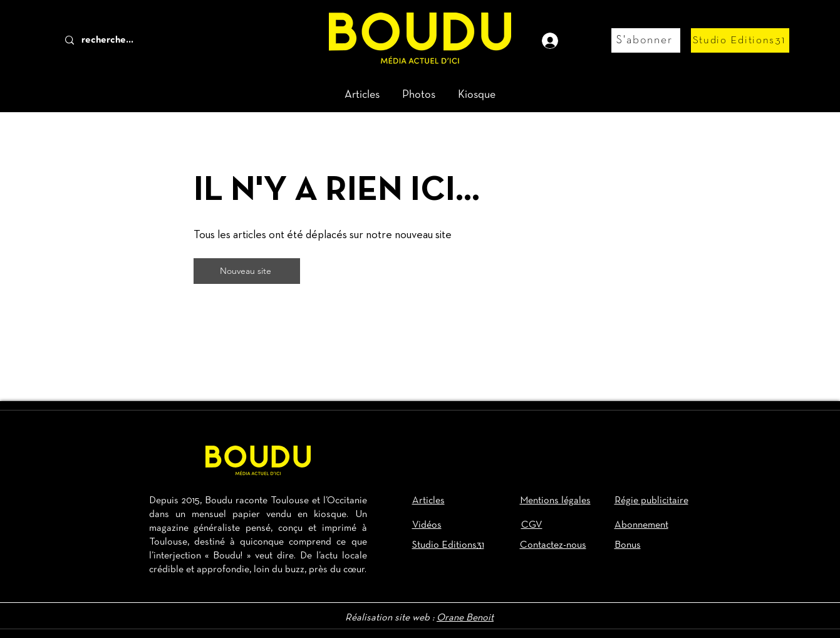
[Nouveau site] (247, 271)
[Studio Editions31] (740, 40)
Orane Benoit (465, 618)
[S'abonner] (646, 40)
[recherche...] (128, 40)
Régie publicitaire (651, 501)
